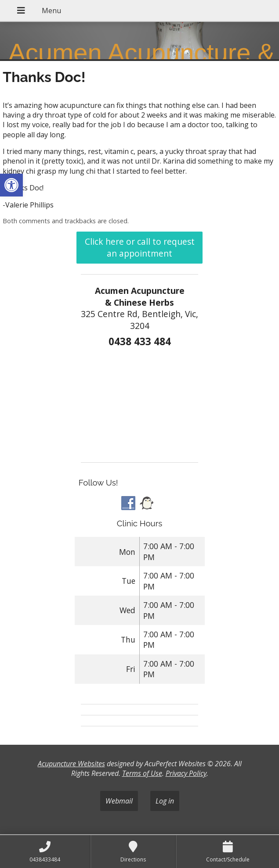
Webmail (119, 801)
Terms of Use (142, 773)
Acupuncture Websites (71, 764)
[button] (11, 185)
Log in (165, 801)
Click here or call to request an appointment (140, 247)
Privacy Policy (186, 773)
